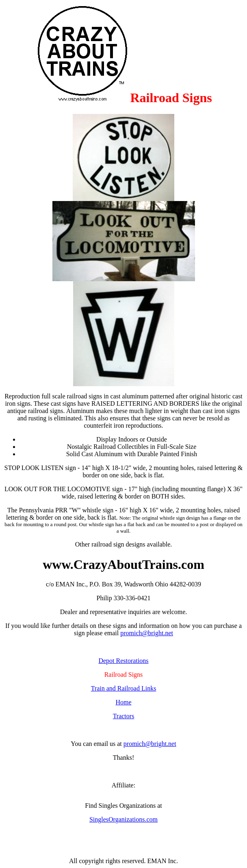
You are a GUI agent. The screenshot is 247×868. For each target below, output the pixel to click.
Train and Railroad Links (124, 688)
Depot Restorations (123, 661)
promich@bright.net (147, 633)
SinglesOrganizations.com (123, 819)
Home (123, 702)
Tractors (124, 716)
